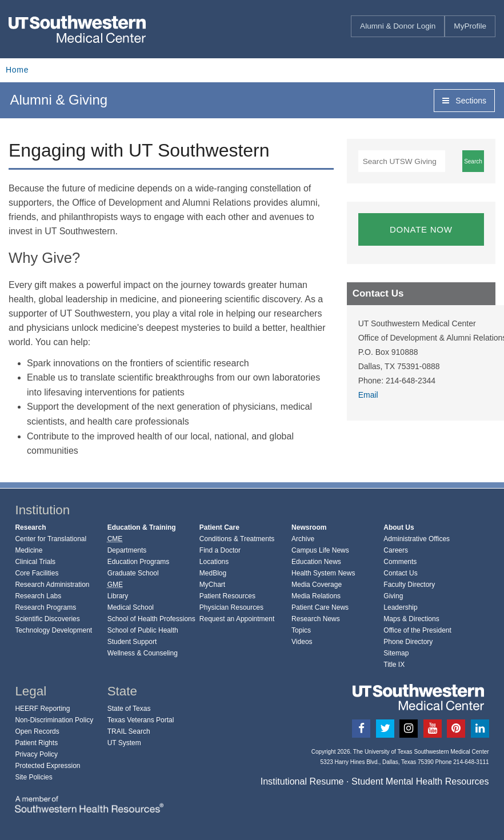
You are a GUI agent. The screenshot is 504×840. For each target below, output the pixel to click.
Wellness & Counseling (143, 653)
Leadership (400, 607)
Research (30, 527)
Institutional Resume (302, 781)
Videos (302, 642)
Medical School (131, 607)
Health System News (323, 573)
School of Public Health (143, 630)
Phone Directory (408, 642)
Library (118, 596)
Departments (127, 550)
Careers (396, 550)
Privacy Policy (36, 754)
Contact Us (400, 573)
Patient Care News (320, 607)
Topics (301, 630)
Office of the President (417, 630)
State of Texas (129, 709)
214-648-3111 (471, 762)
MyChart (212, 585)
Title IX (394, 665)
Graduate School (133, 573)
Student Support (132, 642)
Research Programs (45, 607)
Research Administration (52, 585)
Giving (393, 596)
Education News (316, 562)
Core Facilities (37, 573)
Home (17, 70)
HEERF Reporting (42, 709)
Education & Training (142, 527)
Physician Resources (231, 607)
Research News (316, 619)
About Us (399, 527)
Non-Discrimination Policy (54, 720)
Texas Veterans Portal (141, 720)
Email (368, 395)
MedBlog (213, 573)
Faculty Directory (409, 585)
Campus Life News (320, 550)
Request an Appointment (237, 619)
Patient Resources (227, 596)
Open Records (37, 731)
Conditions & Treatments (237, 539)
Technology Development (53, 630)
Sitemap (396, 653)
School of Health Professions (151, 619)
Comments (400, 562)
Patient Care (219, 527)
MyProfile (470, 26)
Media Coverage (317, 585)
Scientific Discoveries (47, 619)
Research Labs (38, 596)
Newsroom (309, 527)
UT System (124, 743)
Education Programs (139, 562)
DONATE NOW (421, 229)
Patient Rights (36, 743)
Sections (464, 101)
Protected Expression (47, 766)
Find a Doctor (220, 550)
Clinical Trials (35, 562)
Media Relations (316, 596)
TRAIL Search (129, 731)
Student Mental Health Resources (420, 781)
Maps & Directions (411, 619)
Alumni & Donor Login (398, 26)
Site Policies (33, 777)
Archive (303, 539)
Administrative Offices (417, 539)
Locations (214, 562)
